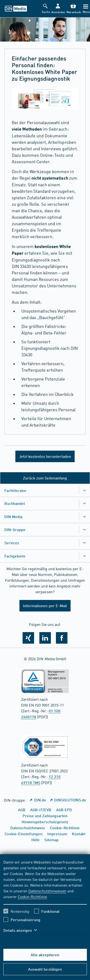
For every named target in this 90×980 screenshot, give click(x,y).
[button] (58, 9)
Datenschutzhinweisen (47, 891)
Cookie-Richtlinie (32, 896)
